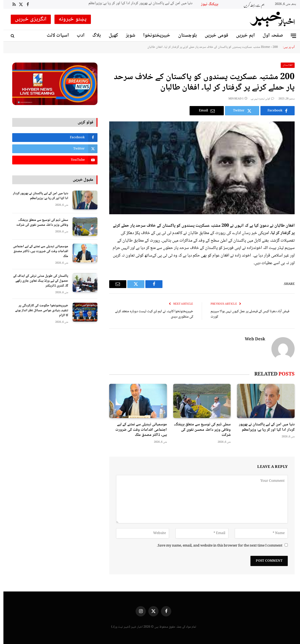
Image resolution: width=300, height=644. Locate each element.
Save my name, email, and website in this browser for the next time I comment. (216, 546)
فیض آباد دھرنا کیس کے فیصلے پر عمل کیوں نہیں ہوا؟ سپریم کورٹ (246, 314)
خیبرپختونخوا (153, 36)
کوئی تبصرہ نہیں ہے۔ (259, 99)
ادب (77, 36)
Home (262, 47)
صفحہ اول (269, 36)
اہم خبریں (242, 36)
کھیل (110, 36)
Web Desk (252, 340)
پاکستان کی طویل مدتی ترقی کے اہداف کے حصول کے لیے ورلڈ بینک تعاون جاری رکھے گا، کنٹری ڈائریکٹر (37, 281)
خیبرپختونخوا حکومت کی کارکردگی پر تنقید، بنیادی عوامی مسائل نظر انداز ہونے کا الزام (38, 311)
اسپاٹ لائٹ (54, 36)
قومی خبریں (213, 36)
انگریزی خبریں (27, 19)
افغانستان (284, 65)
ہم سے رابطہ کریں (251, 5)
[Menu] (290, 36)
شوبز (127, 36)
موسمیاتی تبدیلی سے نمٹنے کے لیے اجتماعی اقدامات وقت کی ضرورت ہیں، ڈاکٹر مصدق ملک (138, 430)
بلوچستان (184, 36)
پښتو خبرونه (69, 19)
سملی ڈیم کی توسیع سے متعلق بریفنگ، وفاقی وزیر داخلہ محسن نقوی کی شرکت (199, 430)
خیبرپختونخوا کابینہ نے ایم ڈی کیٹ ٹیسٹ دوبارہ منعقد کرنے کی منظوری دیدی (151, 314)
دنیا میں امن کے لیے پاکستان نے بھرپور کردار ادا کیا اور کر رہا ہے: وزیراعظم (137, 4)
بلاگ (93, 36)
